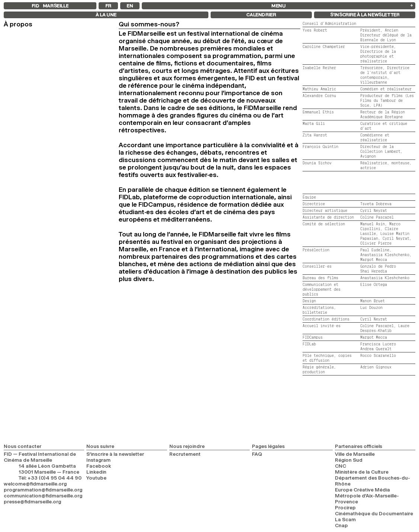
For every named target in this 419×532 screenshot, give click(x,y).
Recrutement (185, 454)
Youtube (96, 478)
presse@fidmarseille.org (32, 502)
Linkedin (96, 472)
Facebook (99, 466)
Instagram (98, 460)
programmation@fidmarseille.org (43, 490)
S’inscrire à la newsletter (115, 454)
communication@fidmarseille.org (43, 496)
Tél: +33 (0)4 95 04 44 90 (50, 478)
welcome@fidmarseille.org (35, 484)
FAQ (257, 454)
